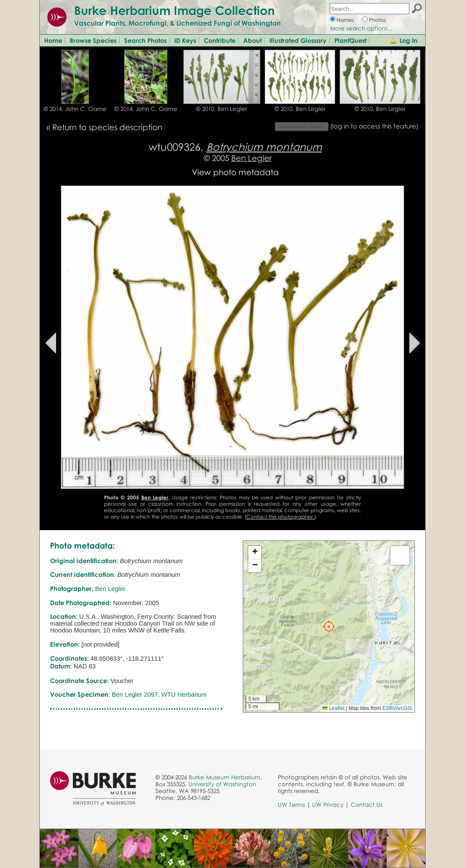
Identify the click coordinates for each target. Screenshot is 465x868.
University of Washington (222, 784)
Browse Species (93, 40)
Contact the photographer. (280, 517)
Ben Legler (252, 158)
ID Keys (185, 40)
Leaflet (333, 708)
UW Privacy (328, 805)
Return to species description (107, 127)
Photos (377, 20)
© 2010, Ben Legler (222, 109)
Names (345, 20)
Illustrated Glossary (298, 40)
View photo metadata (235, 172)
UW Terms (291, 805)
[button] (329, 626)
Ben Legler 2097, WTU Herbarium (159, 695)
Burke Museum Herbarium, (225, 777)
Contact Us (367, 805)
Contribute (220, 40)
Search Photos (145, 40)
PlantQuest (350, 40)
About (252, 40)
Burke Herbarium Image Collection (174, 10)
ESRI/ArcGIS (397, 708)
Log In (408, 40)
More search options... (361, 28)
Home (53, 40)
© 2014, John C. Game (75, 109)
